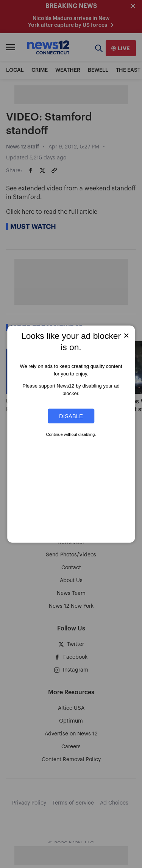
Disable (71, 416)
